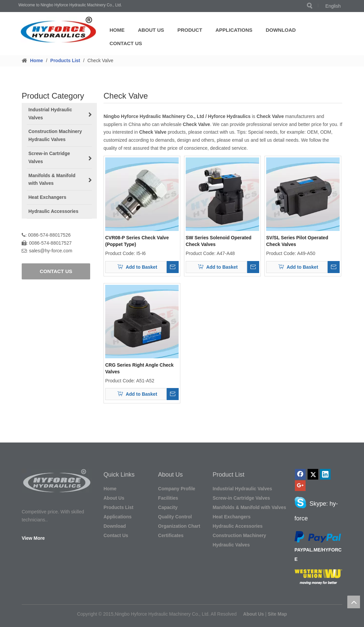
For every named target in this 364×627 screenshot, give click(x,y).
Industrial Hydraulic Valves (242, 489)
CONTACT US (56, 271)
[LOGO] (59, 30)
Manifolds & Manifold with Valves (249, 507)
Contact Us (126, 43)
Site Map (278, 614)
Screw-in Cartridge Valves (241, 498)
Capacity (168, 507)
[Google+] (300, 486)
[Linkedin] (325, 474)
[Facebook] (300, 474)
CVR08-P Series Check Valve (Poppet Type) (137, 241)
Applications (234, 30)
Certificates (171, 535)
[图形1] (57, 481)
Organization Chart (179, 526)
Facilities (168, 498)
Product (190, 30)
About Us (151, 30)
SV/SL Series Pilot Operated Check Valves (297, 241)
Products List (118, 507)
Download (281, 30)
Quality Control (175, 517)
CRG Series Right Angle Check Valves (139, 368)
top (354, 602)
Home (117, 30)
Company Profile (176, 489)
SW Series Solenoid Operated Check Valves (219, 241)
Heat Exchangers (232, 517)
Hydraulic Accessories (238, 526)
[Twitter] (313, 474)
